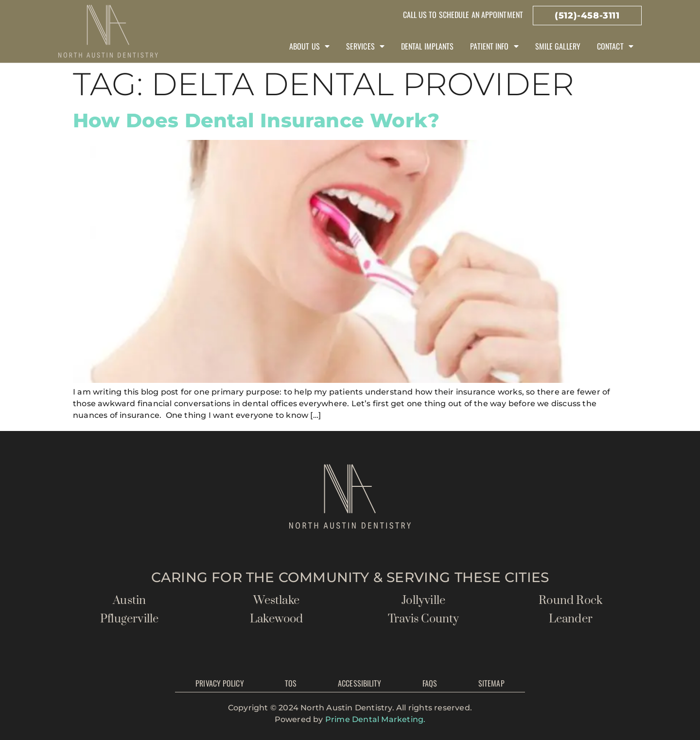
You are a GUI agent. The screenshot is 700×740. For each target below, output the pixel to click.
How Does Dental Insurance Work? (256, 120)
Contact (615, 46)
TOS (291, 683)
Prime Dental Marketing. (376, 719)
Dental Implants (428, 46)
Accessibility (359, 683)
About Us (309, 46)
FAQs (430, 683)
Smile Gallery (558, 46)
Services (365, 46)
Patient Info (494, 46)
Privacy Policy (219, 683)
